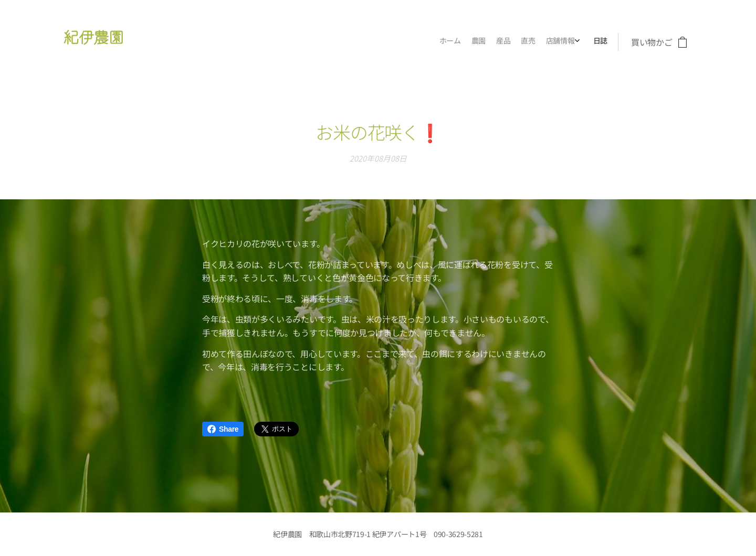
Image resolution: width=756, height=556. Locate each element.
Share (223, 429)
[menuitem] (548, 42)
